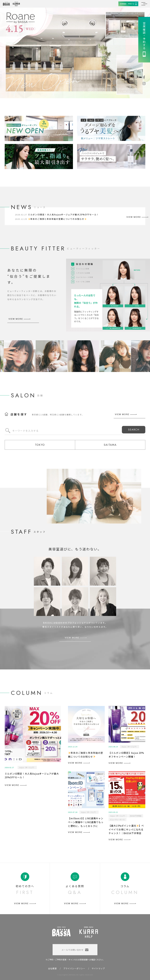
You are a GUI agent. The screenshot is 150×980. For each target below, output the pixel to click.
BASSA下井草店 (136, 816)
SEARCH (134, 430)
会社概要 (52, 968)
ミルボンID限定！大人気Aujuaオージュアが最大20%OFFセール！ (63, 215)
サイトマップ (98, 968)
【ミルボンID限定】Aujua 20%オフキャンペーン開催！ (126, 755)
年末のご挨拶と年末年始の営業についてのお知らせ (57, 219)
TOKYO (40, 445)
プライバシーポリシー (74, 968)
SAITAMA (110, 445)
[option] (75, 53)
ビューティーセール (117, 819)
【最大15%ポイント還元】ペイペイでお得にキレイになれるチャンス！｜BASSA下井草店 (126, 829)
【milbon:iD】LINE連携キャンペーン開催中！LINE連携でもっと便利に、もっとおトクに (86, 822)
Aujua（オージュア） (27, 767)
